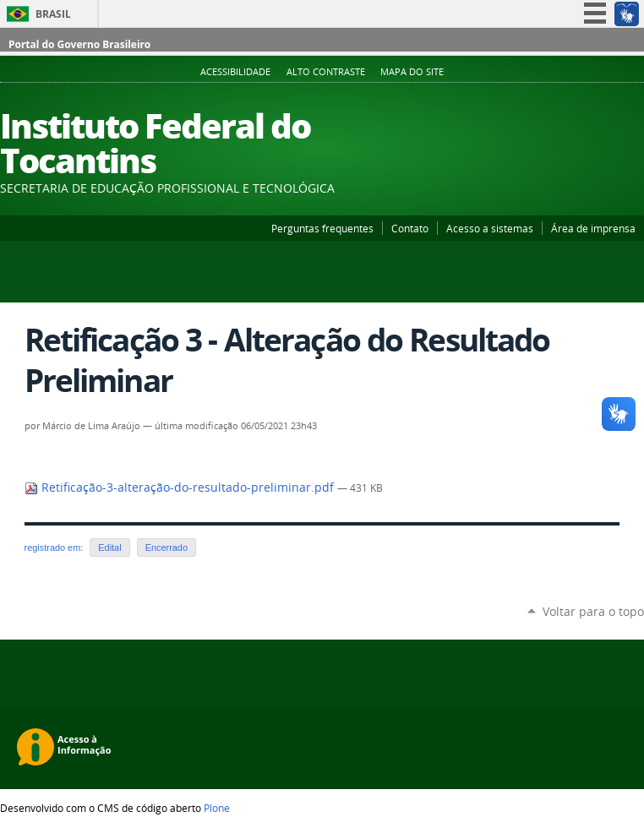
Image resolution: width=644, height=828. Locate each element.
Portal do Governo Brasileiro (79, 44)
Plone (217, 808)
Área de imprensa (593, 228)
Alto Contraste (326, 72)
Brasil (53, 14)
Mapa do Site (412, 72)
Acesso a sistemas (490, 228)
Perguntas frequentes (322, 228)
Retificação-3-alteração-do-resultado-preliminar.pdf (181, 488)
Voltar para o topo (593, 611)
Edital (109, 547)
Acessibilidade (235, 72)
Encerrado (166, 547)
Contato (410, 228)
